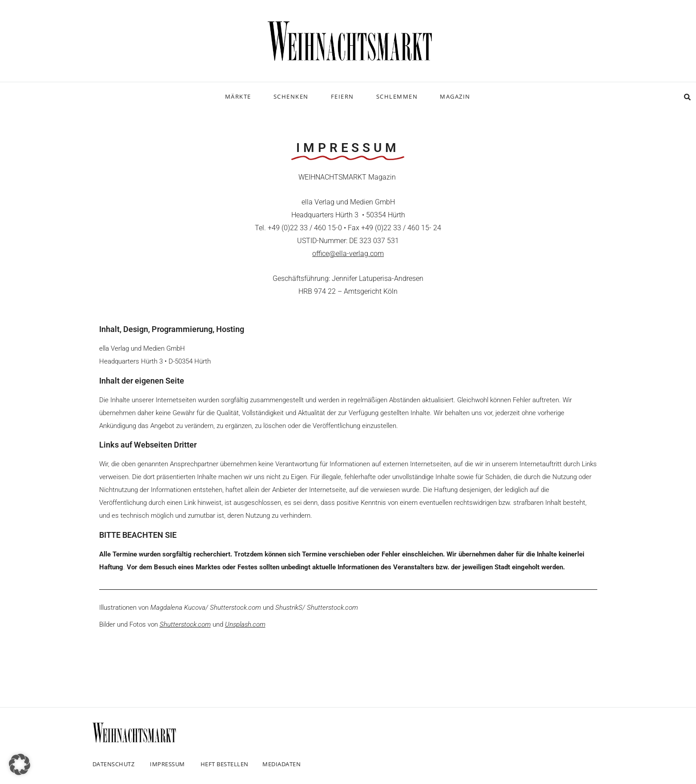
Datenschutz (114, 764)
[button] (20, 764)
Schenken (291, 96)
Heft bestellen (225, 764)
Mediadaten (282, 764)
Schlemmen (397, 96)
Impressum (167, 764)
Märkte (238, 96)
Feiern (342, 96)
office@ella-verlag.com (348, 254)
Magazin (455, 96)
